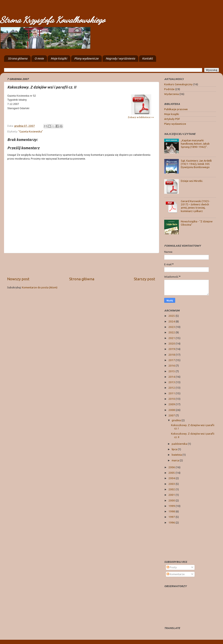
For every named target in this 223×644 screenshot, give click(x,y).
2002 (172, 489)
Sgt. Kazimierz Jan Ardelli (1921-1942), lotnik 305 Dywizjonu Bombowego (196, 164)
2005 (172, 473)
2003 (172, 484)
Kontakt (147, 58)
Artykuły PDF (172, 119)
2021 (172, 338)
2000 (172, 500)
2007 (172, 415)
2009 (172, 404)
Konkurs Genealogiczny (178, 84)
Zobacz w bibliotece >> (141, 117)
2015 (172, 371)
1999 (172, 506)
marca (176, 460)
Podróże (169, 89)
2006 (172, 467)
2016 (172, 366)
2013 (172, 382)
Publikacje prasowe (176, 109)
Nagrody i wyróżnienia (120, 58)
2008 (172, 410)
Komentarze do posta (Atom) (40, 287)
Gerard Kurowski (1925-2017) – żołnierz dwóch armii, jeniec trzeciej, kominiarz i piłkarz (195, 206)
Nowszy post (18, 279)
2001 (172, 495)
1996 (172, 522)
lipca (175, 449)
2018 (172, 355)
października (180, 444)
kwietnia (177, 455)
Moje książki (59, 58)
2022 (172, 332)
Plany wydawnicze (86, 58)
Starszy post (144, 279)
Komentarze (176, 574)
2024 (172, 321)
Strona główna (18, 58)
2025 (172, 316)
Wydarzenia (172, 94)
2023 (172, 327)
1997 (172, 517)
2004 (172, 478)
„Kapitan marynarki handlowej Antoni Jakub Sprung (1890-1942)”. (195, 144)
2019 (172, 349)
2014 (172, 377)
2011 (172, 393)
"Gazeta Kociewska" (31, 131)
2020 (172, 343)
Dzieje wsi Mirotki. (192, 181)
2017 (172, 360)
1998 (172, 511)
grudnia (177, 420)
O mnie (39, 58)
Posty (172, 567)
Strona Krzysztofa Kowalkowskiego (53, 20)
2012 (172, 388)
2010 (172, 399)
